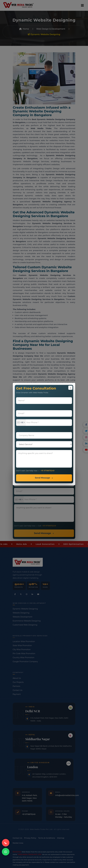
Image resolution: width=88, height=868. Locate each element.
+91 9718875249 (48, 471)
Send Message (42, 478)
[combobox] (21, 423)
